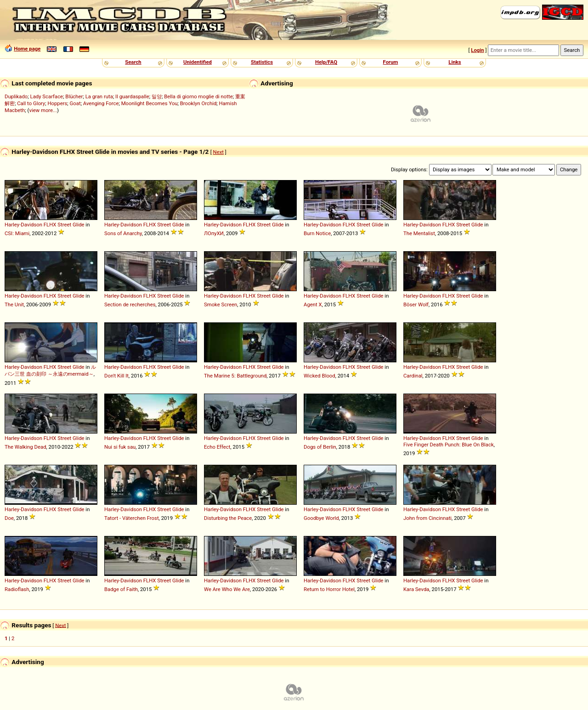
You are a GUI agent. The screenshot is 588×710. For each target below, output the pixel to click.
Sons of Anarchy (123, 233)
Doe (9, 518)
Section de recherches (130, 304)
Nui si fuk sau (120, 447)
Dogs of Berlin (320, 447)
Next (218, 152)
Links (455, 62)
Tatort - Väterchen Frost (132, 518)
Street (64, 225)
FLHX (50, 225)
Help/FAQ (326, 62)
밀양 (157, 96)
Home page (27, 49)
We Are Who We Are (227, 589)
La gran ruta (99, 96)
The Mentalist (419, 233)
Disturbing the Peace (228, 518)
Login (477, 50)
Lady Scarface (47, 96)
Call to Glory (31, 103)
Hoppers (57, 103)
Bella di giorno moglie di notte (198, 96)
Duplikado (16, 96)
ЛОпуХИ (214, 233)
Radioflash (17, 589)
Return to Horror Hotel (329, 589)
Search (133, 62)
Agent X (313, 304)
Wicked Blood (319, 376)
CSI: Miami (17, 233)
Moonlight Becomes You (150, 103)
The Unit (14, 304)
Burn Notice (317, 233)
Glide (79, 225)
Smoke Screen (220, 304)
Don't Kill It (116, 376)
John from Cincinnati (427, 518)
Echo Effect (217, 447)
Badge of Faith (121, 589)
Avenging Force (101, 103)
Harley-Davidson (23, 225)
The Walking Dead (25, 447)
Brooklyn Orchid (198, 103)
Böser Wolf (416, 304)
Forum (391, 62)
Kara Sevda (416, 589)
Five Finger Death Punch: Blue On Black (449, 445)
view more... (43, 110)
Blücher (74, 96)
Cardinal (413, 376)
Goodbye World (321, 518)
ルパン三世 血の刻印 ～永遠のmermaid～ (50, 370)
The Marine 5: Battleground (235, 376)
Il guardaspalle (132, 96)
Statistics (262, 62)
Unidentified (198, 62)
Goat (75, 103)
